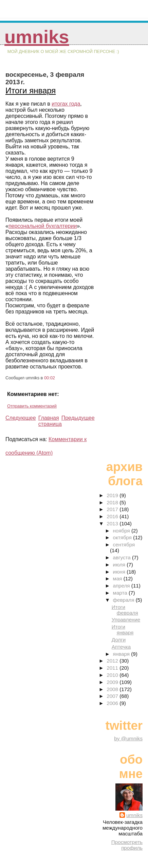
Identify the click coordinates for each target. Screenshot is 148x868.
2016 (113, 516)
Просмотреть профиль (127, 845)
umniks (37, 37)
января (122, 654)
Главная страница (50, 421)
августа (122, 557)
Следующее (21, 418)
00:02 (50, 378)
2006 (113, 703)
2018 (113, 502)
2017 (113, 509)
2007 (113, 696)
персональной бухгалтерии (43, 226)
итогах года (66, 104)
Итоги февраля (125, 610)
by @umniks (128, 738)
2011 (113, 668)
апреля (122, 586)
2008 (113, 689)
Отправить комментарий (32, 406)
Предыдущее (78, 418)
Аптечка (121, 647)
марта (121, 593)
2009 (113, 682)
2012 (113, 661)
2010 (113, 675)
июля (120, 565)
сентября (124, 545)
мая (118, 578)
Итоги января (31, 91)
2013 (113, 523)
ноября (122, 531)
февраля (124, 600)
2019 (113, 495)
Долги (119, 640)
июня (120, 572)
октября (123, 537)
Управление (126, 620)
